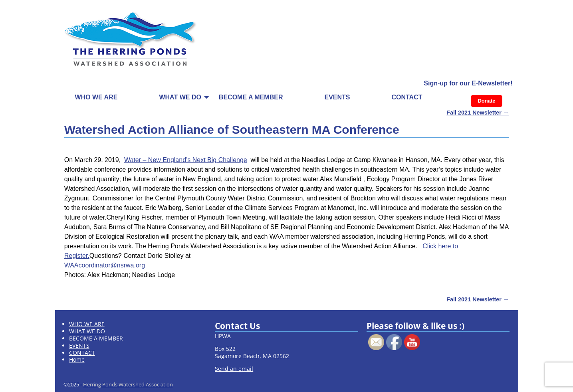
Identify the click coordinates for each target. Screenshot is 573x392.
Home (77, 359)
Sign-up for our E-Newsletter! (468, 83)
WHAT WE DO (180, 97)
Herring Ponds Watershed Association (128, 384)
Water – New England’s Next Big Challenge (186, 160)
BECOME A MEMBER (251, 97)
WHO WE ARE (96, 97)
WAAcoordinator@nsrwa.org (105, 265)
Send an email (234, 369)
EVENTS (337, 97)
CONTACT (407, 97)
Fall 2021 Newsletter (478, 113)
